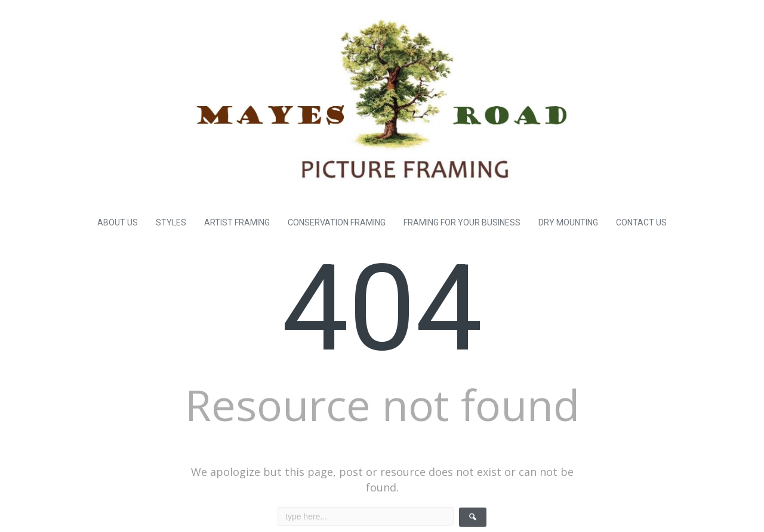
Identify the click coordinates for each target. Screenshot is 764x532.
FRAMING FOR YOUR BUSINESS (462, 222)
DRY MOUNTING (568, 222)
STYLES (171, 222)
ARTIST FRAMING (237, 222)
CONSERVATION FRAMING (337, 222)
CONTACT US (641, 222)
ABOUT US (118, 222)
